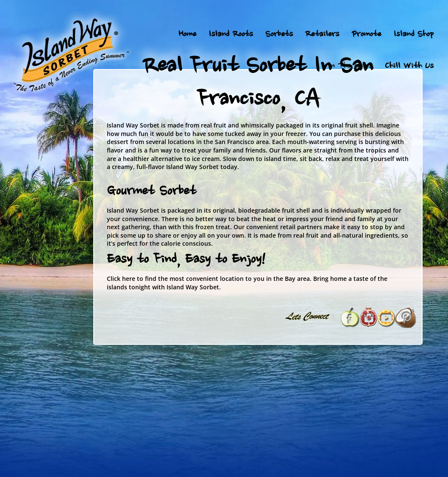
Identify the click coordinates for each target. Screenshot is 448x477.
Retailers (322, 35)
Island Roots (231, 35)
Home (187, 35)
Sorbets (279, 35)
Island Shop (413, 35)
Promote (366, 35)
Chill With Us (409, 67)
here (129, 279)
